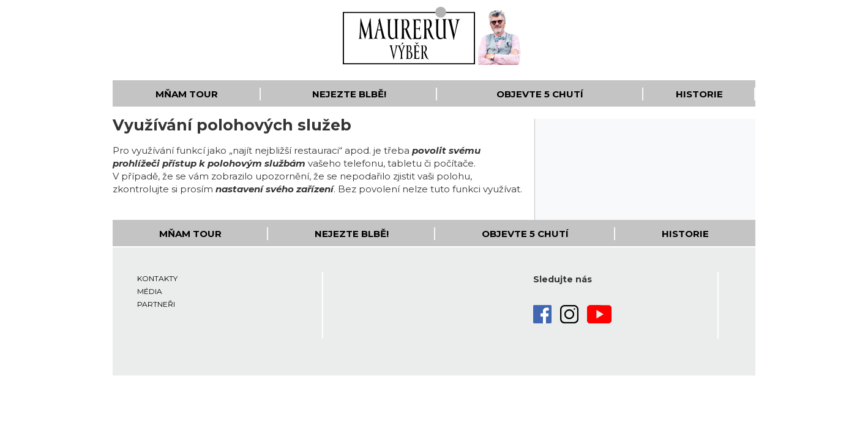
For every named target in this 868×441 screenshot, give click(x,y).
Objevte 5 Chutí (540, 94)
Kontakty (157, 278)
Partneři (156, 304)
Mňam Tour (187, 94)
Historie (699, 94)
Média (150, 291)
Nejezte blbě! (349, 94)
